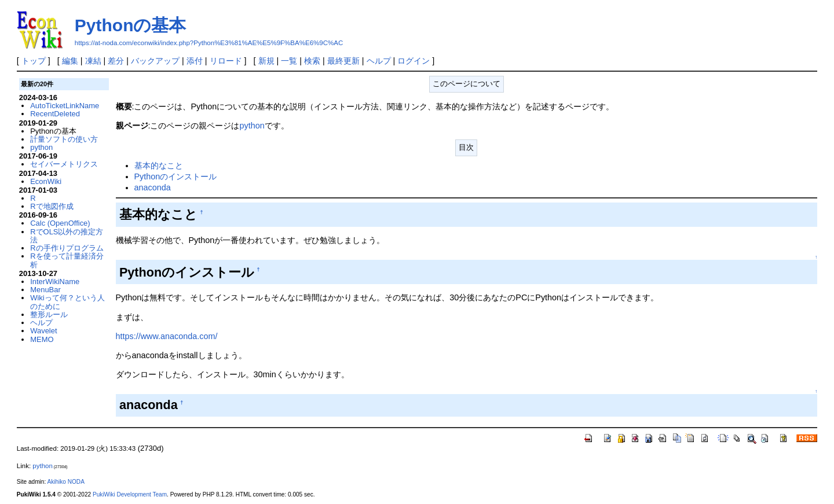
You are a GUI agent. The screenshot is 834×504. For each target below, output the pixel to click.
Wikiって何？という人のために (67, 302)
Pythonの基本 (131, 25)
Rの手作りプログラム (67, 248)
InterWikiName (55, 282)
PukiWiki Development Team (130, 494)
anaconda (153, 187)
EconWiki (46, 181)
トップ (34, 61)
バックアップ (155, 61)
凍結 (93, 61)
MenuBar (45, 290)
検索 (312, 61)
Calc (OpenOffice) (60, 223)
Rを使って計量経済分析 (67, 260)
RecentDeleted (55, 114)
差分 (116, 61)
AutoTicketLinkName (65, 106)
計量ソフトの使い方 (64, 139)
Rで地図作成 (52, 206)
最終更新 (343, 61)
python (252, 126)
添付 (195, 61)
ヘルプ (379, 61)
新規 (266, 61)
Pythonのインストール (176, 176)
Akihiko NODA (65, 482)
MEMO (42, 339)
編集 (70, 61)
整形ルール (49, 314)
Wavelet (43, 331)
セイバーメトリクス (64, 164)
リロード (226, 61)
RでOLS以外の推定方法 (67, 236)
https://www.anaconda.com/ (167, 336)
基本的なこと (159, 165)
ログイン (414, 61)
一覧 (289, 61)
